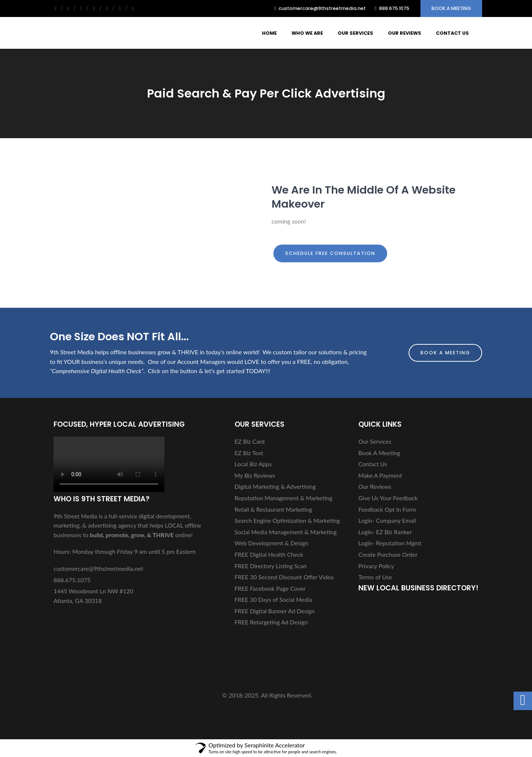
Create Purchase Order (388, 554)
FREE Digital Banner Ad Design (275, 611)
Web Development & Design (272, 543)
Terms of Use (375, 577)
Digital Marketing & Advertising (275, 486)
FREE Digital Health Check (269, 554)
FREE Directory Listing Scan (271, 566)
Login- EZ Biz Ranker (385, 532)
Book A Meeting (451, 8)
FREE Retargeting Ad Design (271, 622)
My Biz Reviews (255, 475)
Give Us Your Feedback (388, 498)
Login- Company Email (387, 520)
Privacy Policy (376, 566)
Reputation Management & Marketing (284, 498)
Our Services (355, 33)
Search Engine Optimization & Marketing (287, 520)
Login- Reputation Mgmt (390, 543)
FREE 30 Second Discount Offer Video (284, 577)
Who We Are (307, 33)
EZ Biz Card (250, 441)
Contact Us (452, 33)
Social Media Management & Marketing (286, 532)
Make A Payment (380, 475)
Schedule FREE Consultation (330, 253)
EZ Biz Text (249, 453)
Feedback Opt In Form (387, 509)
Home (269, 33)
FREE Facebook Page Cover (270, 588)
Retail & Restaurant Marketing (273, 509)
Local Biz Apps (253, 464)
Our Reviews (405, 33)
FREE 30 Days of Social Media (273, 599)
